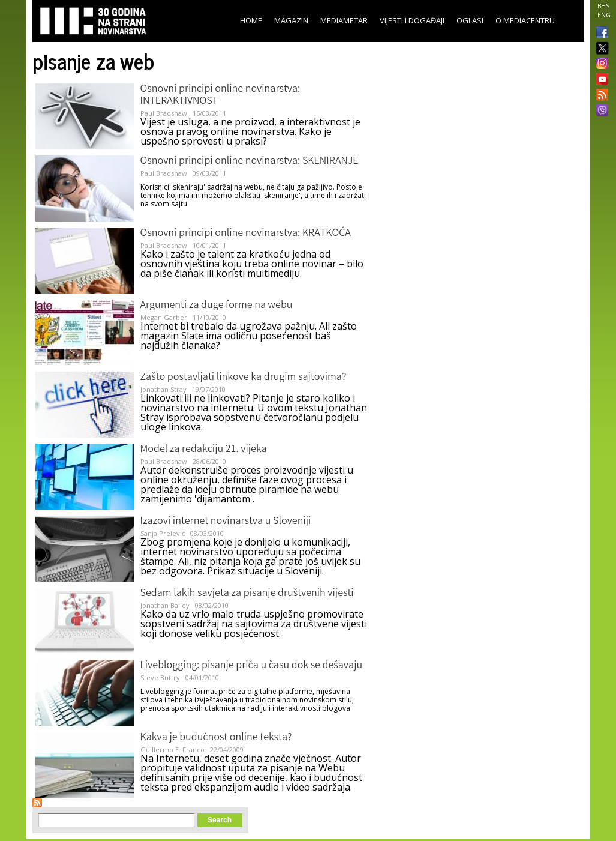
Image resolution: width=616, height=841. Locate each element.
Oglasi (470, 20)
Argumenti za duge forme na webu (217, 306)
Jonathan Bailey (165, 605)
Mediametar (344, 20)
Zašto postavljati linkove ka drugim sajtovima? (244, 378)
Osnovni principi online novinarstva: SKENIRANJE (250, 161)
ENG (604, 15)
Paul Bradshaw (164, 113)
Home (251, 20)
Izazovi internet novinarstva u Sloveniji (226, 522)
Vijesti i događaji (412, 20)
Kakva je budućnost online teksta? (216, 738)
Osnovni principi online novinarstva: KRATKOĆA (246, 234)
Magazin (291, 20)
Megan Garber (164, 317)
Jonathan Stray (163, 389)
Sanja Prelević (163, 533)
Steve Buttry (160, 677)
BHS (603, 6)
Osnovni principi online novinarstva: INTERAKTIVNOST (220, 95)
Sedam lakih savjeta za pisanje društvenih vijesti (247, 594)
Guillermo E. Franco (172, 749)
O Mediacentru (525, 20)
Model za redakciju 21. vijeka (204, 450)
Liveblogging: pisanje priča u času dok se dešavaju (252, 666)
